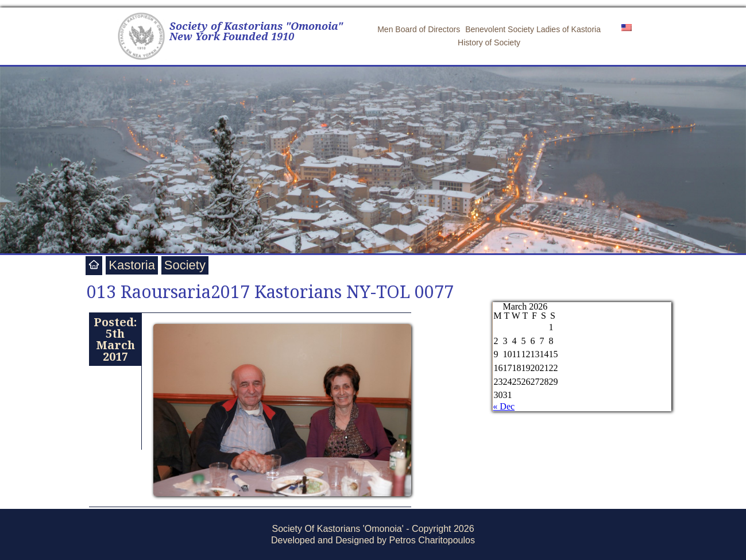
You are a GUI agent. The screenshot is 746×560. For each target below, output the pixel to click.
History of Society (489, 43)
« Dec (504, 406)
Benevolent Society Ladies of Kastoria (533, 29)
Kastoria (132, 265)
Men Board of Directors (419, 29)
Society (185, 265)
